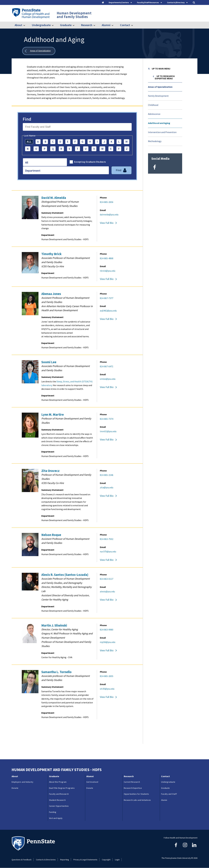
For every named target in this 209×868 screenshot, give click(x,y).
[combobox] (45, 162)
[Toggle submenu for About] (26, 25)
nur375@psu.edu (108, 551)
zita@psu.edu (107, 487)
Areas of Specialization (160, 87)
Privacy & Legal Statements (85, 860)
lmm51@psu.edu (108, 431)
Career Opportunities (59, 806)
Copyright (106, 860)
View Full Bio (107, 223)
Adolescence (154, 114)
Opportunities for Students (136, 794)
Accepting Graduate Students (90, 162)
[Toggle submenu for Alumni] (114, 25)
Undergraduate (41, 25)
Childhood (153, 105)
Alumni (106, 25)
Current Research (132, 782)
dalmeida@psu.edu (109, 214)
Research (87, 25)
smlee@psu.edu (108, 379)
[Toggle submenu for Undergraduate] (54, 25)
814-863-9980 (107, 630)
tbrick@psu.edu (108, 271)
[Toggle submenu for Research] (96, 25)
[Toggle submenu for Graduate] (75, 25)
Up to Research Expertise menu (165, 77)
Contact (125, 25)
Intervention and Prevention (162, 132)
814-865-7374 (107, 419)
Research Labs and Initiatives (137, 800)
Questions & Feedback (22, 860)
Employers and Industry (22, 782)
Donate (15, 788)
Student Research (57, 800)
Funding (53, 812)
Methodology (155, 141)
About (18, 25)
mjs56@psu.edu (108, 642)
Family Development (158, 96)
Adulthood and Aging (159, 123)
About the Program (58, 782)
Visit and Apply (56, 818)
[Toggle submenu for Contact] (134, 25)
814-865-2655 (107, 676)
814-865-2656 (107, 202)
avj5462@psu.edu (108, 311)
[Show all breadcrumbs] (39, 51)
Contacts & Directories (46, 860)
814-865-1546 (107, 475)
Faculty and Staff (169, 794)
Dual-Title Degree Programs (62, 788)
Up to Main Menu (161, 69)
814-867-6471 (107, 366)
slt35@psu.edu (107, 689)
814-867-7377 (107, 298)
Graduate (66, 25)
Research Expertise (133, 788)
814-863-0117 (107, 579)
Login (117, 860)
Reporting (65, 860)
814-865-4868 (107, 258)
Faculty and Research (59, 794)
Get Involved (92, 782)
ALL (29, 142)
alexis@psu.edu (107, 591)
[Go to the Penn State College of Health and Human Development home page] (31, 13)
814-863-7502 (107, 539)
